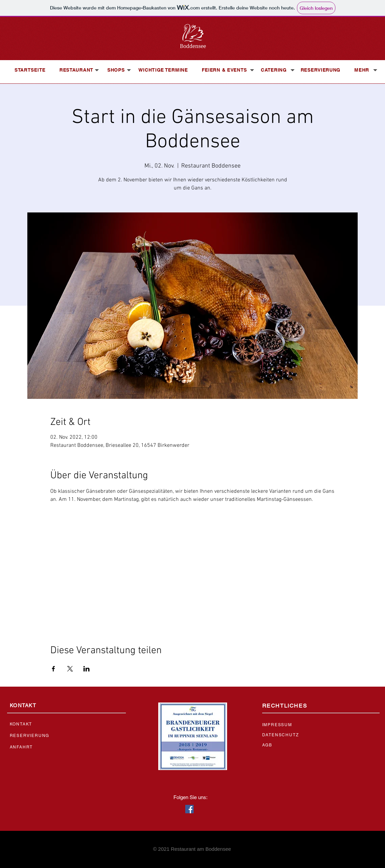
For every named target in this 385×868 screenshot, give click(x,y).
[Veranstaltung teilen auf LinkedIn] (87, 669)
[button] (76, 70)
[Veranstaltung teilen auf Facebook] (53, 669)
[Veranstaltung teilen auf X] (70, 669)
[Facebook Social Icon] (189, 809)
